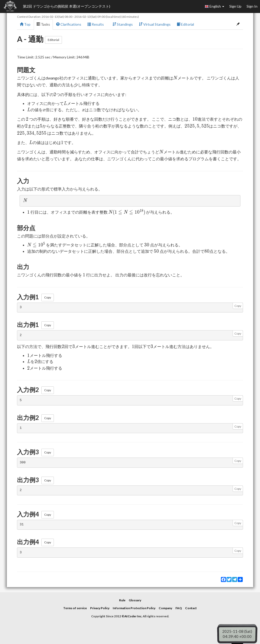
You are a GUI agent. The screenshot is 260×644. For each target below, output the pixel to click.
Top (25, 24)
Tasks (43, 24)
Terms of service (75, 608)
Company (165, 608)
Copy (48, 297)
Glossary (135, 600)
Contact (191, 608)
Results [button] (97, 24)
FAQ (179, 608)
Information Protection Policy (134, 608)
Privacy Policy (100, 608)
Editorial (185, 24)
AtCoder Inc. (133, 616)
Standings (123, 24)
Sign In (252, 6)
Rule (122, 600)
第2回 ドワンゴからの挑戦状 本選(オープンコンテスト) (67, 6)
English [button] (214, 6)
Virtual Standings (155, 24)
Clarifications (69, 24)
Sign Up (235, 6)
